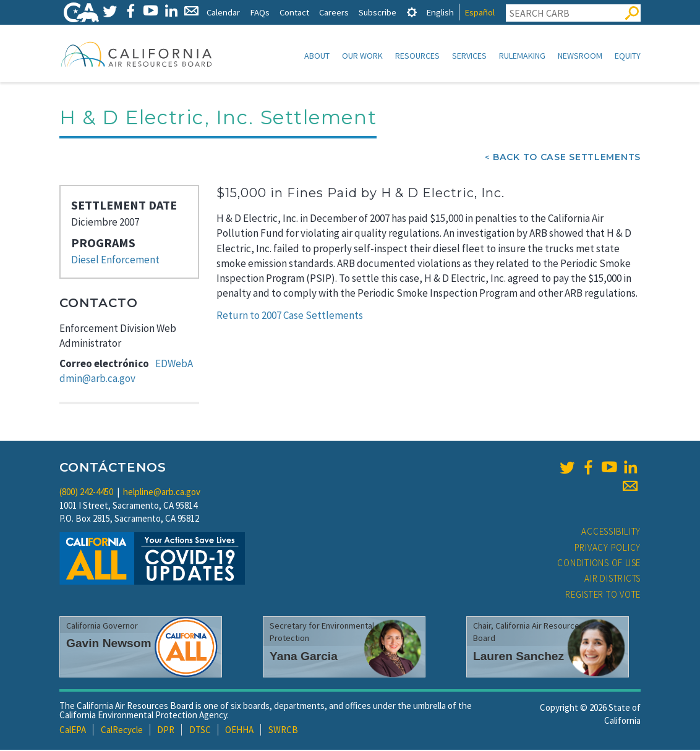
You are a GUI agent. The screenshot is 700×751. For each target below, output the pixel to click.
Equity (628, 56)
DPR (166, 731)
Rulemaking (522, 56)
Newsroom (580, 56)
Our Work (362, 56)
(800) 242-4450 (86, 493)
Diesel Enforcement (115, 261)
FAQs (260, 12)
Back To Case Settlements (567, 158)
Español (480, 12)
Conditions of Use (599, 564)
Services (469, 56)
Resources (417, 56)
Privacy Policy (608, 549)
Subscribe (378, 12)
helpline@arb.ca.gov (162, 493)
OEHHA (239, 731)
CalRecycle (122, 731)
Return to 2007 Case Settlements (290, 316)
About (317, 56)
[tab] (412, 12)
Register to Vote (603, 596)
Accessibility (611, 532)
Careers (334, 12)
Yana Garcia (304, 657)
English (440, 12)
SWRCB (283, 731)
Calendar (223, 12)
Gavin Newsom (109, 644)
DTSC (200, 731)
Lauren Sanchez (519, 657)
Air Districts (612, 579)
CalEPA (73, 731)
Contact (294, 12)
